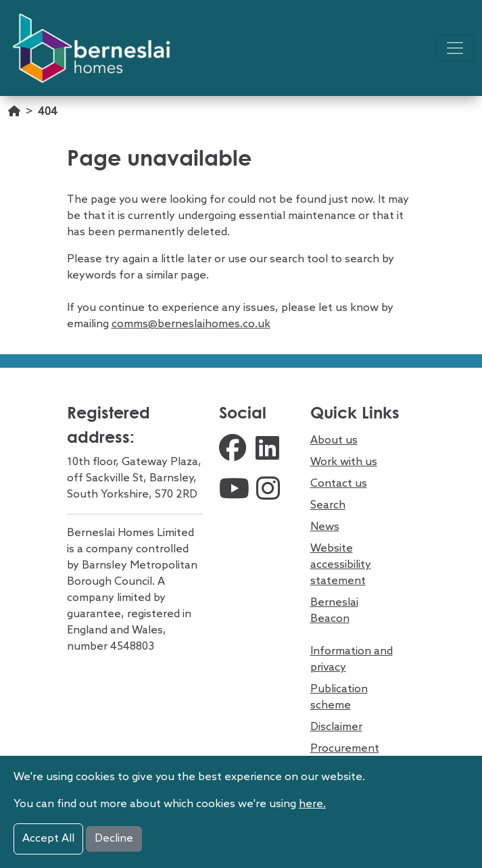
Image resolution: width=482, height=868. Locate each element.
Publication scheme (339, 697)
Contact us (339, 484)
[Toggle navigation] (455, 48)
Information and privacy (352, 659)
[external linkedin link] (270, 450)
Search (328, 505)
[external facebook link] (234, 450)
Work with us (344, 462)
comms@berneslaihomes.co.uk (191, 324)
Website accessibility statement (341, 565)
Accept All (48, 839)
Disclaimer (336, 727)
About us (334, 440)
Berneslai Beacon (334, 611)
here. (312, 804)
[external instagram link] (271, 491)
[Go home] (14, 119)
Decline (114, 839)
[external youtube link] (234, 491)
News (325, 527)
